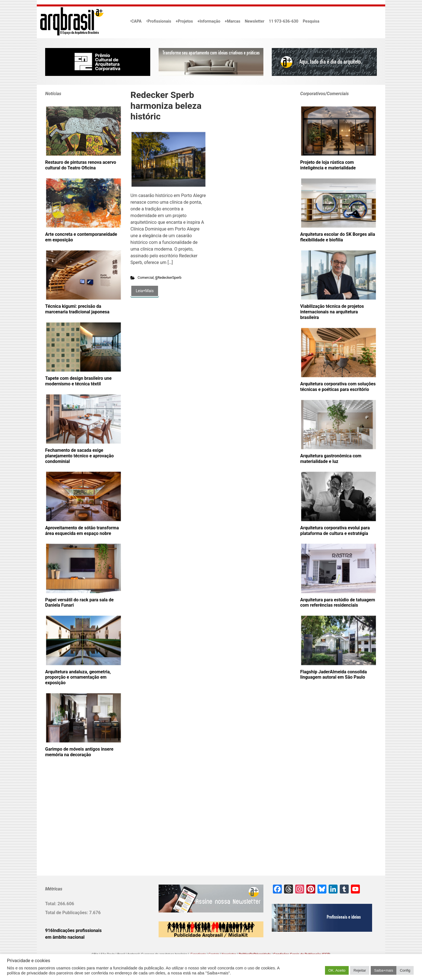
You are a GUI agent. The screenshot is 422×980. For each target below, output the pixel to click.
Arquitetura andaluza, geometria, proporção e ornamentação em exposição (78, 677)
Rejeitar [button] (360, 970)
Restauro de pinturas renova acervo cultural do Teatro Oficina (81, 165)
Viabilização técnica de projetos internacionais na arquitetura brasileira (332, 312)
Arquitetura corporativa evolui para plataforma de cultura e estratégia (335, 531)
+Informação (209, 21)
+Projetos (184, 21)
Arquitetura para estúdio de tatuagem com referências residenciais (338, 603)
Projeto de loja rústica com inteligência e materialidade (328, 165)
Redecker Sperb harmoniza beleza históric (166, 106)
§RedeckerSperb (168, 278)
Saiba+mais (384, 970)
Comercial (146, 278)
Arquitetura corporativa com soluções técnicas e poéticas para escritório (338, 387)
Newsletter (254, 21)
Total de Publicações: (67, 913)
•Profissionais (159, 21)
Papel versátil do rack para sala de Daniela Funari (79, 603)
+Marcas (232, 21)
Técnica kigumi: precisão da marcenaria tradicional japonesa (77, 309)
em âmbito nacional (65, 937)
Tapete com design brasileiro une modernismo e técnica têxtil (78, 381)
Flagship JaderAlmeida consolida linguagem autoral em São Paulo (334, 675)
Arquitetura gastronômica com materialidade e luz (331, 459)
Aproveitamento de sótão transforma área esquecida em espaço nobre (82, 531)
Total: (51, 904)
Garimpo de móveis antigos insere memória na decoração (79, 752)
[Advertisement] (80, 826)
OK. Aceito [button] (337, 970)
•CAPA (136, 21)
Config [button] (405, 970)
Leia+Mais (145, 291)
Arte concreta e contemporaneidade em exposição (81, 237)
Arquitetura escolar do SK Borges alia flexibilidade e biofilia (338, 237)
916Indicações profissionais (73, 930)
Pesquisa (311, 21)
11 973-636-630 (283, 21)
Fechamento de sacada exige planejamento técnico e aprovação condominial (79, 456)
